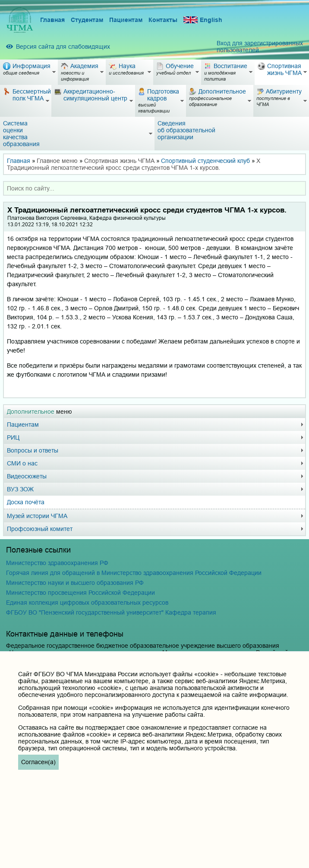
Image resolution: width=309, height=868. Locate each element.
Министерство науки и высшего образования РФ (75, 583)
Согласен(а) (38, 762)
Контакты (163, 20)
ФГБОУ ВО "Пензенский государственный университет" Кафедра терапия (111, 612)
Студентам (87, 20)
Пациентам (126, 20)
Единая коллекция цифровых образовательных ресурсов (87, 603)
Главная (52, 20)
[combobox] (154, 188)
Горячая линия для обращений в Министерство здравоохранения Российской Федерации (134, 573)
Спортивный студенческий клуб (205, 161)
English (203, 20)
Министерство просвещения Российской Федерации (80, 593)
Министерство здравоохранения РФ (57, 563)
